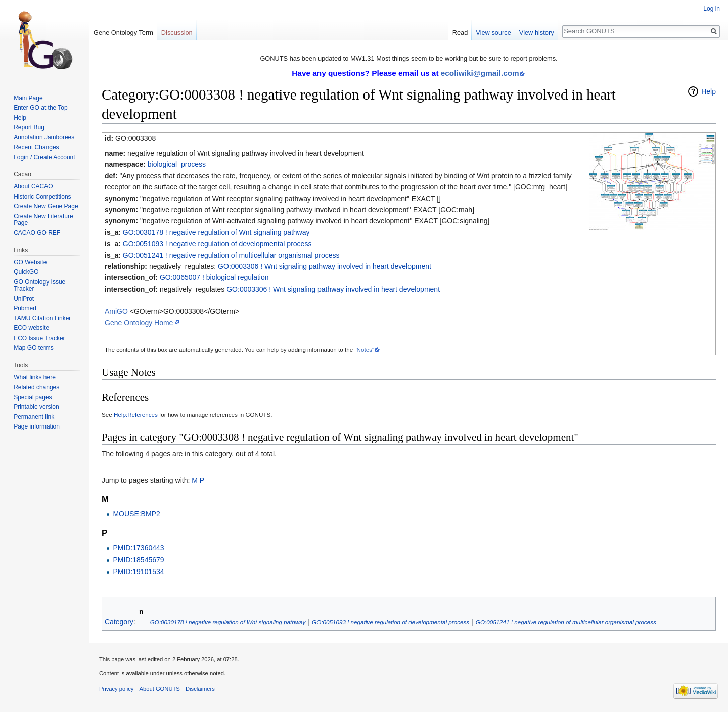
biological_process (177, 164)
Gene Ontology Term (123, 33)
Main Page (28, 98)
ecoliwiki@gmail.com (480, 73)
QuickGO (26, 272)
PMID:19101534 (138, 572)
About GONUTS (160, 689)
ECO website (31, 328)
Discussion (177, 33)
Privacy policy (116, 689)
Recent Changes (36, 147)
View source (493, 33)
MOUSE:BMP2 (136, 514)
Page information (37, 426)
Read (460, 33)
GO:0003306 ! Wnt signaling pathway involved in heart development (325, 266)
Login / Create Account (44, 157)
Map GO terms (34, 348)
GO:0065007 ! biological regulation (214, 277)
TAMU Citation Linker (42, 318)
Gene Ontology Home (139, 323)
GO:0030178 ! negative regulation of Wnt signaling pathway (216, 232)
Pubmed (25, 308)
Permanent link (34, 417)
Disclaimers (200, 689)
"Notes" (364, 349)
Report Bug (29, 127)
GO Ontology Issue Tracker (39, 286)
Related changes (36, 387)
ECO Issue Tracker (39, 338)
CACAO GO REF (37, 233)
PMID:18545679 (138, 560)
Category (119, 622)
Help (709, 91)
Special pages (33, 397)
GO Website (30, 262)
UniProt (24, 299)
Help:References (136, 415)
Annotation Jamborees (44, 137)
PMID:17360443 (138, 548)
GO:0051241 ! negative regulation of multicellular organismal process (231, 255)
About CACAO (33, 186)
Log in (712, 9)
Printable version (36, 407)
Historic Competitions (42, 197)
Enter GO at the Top (41, 108)
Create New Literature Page (43, 220)
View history (537, 33)
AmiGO (116, 311)
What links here (35, 377)
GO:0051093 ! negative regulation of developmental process (217, 244)
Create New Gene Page (46, 206)
